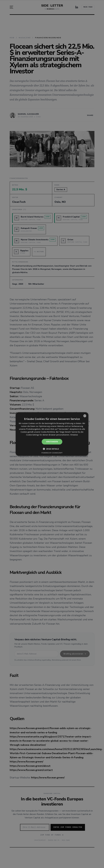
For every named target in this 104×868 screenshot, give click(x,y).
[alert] (52, 434)
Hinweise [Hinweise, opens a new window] (74, 435)
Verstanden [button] (52, 442)
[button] (52, 449)
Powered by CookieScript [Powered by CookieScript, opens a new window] (52, 453)
